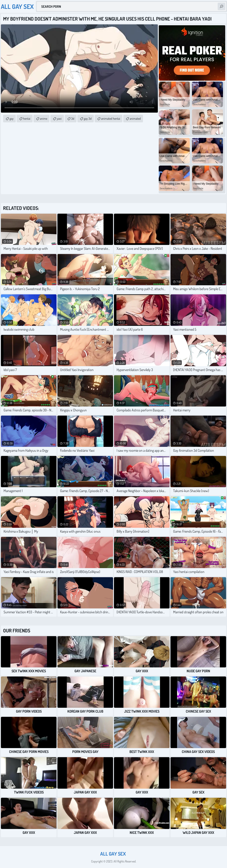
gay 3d (88, 118)
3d (73, 118)
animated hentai (111, 118)
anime (44, 118)
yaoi (59, 118)
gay (12, 118)
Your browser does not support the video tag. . (79, 68)
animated (135, 118)
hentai (27, 118)
